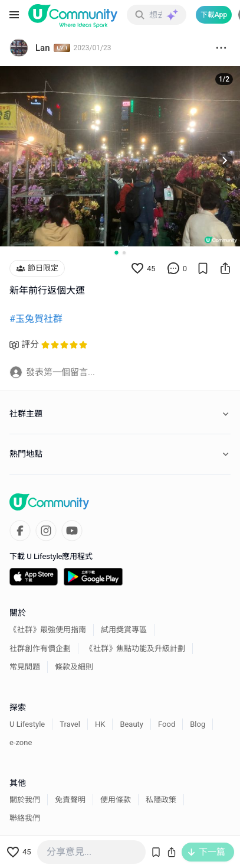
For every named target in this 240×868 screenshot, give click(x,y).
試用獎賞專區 (124, 630)
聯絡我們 (25, 818)
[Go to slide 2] (124, 253)
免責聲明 (70, 800)
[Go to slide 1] (116, 253)
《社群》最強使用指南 (48, 630)
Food (167, 724)
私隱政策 (161, 800)
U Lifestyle (27, 724)
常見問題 (25, 667)
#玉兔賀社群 (36, 319)
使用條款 (116, 800)
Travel (70, 724)
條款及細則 (74, 667)
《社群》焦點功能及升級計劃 (135, 648)
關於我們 (25, 800)
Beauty (131, 724)
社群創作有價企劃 (40, 648)
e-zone (21, 742)
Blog (198, 724)
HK (100, 724)
